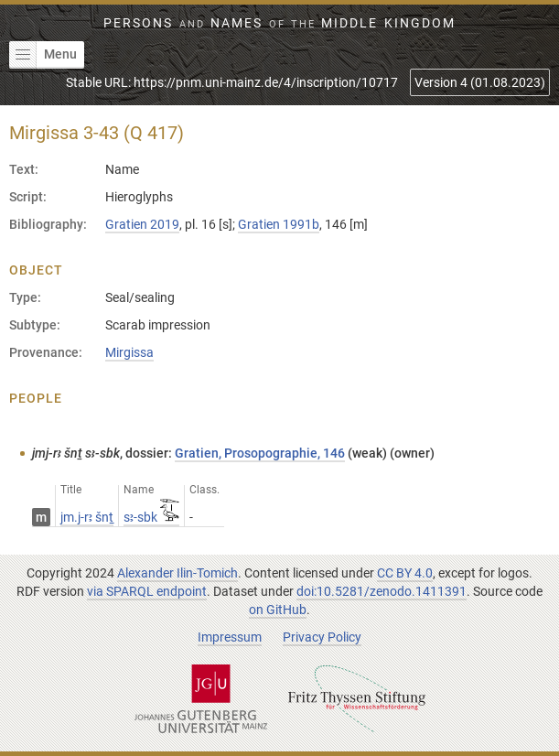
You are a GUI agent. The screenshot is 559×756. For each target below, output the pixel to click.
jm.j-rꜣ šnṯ (87, 517)
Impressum (230, 637)
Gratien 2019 (142, 224)
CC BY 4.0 (405, 573)
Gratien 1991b (279, 224)
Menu (43, 55)
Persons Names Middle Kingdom (279, 23)
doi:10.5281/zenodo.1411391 (382, 591)
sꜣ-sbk (151, 517)
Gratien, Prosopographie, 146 (260, 453)
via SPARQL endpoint (147, 591)
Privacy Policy (322, 637)
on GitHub (278, 610)
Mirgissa (129, 352)
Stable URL (232, 82)
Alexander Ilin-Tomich (177, 573)
